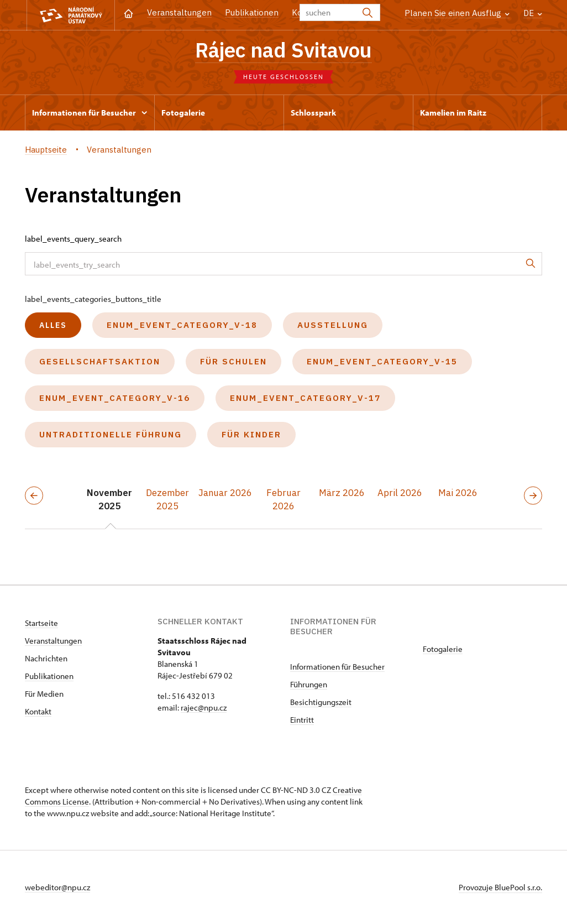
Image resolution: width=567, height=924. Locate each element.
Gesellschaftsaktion (100, 361)
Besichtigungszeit (321, 702)
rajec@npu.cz (204, 708)
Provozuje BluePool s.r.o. (500, 887)
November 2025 (109, 499)
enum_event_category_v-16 (115, 398)
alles (53, 325)
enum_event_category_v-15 (382, 361)
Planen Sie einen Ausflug (457, 13)
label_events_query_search (73, 239)
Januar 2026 (225, 493)
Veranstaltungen (179, 12)
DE (533, 13)
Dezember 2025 (167, 499)
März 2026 (342, 493)
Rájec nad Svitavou (283, 50)
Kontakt (38, 711)
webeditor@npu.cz (57, 887)
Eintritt (302, 720)
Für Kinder (251, 434)
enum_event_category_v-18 (182, 325)
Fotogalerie (443, 649)
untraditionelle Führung (111, 434)
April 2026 (400, 493)
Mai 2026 (458, 493)
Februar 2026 (283, 499)
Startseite (41, 623)
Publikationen (252, 12)
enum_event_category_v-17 (305, 398)
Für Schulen (233, 361)
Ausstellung (333, 325)
